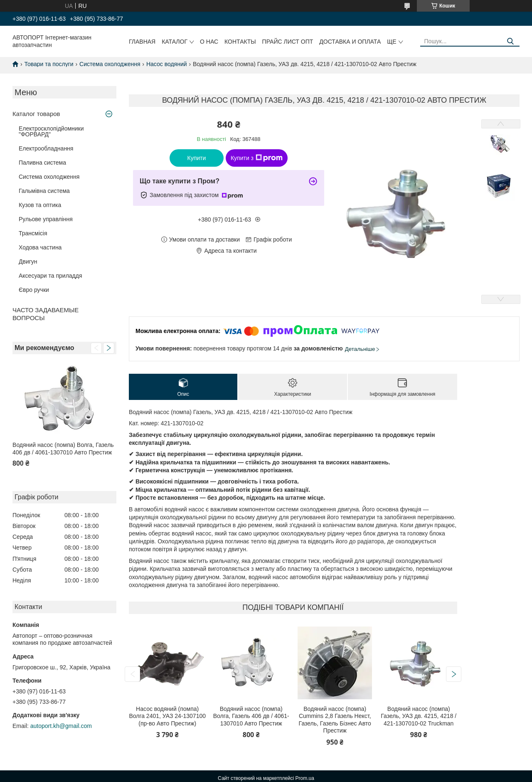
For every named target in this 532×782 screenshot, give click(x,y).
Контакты (240, 42)
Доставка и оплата (350, 42)
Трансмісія (33, 233)
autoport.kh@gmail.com (61, 726)
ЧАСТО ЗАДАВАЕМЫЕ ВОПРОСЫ (46, 314)
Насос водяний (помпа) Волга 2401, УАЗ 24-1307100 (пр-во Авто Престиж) (167, 716)
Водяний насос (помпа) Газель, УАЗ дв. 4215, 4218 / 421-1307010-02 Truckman (419, 716)
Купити (197, 158)
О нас (209, 42)
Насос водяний (167, 64)
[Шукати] (510, 41)
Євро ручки (34, 290)
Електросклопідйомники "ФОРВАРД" (51, 131)
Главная (142, 42)
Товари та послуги (49, 64)
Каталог (175, 42)
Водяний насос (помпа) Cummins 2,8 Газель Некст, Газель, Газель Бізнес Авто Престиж (335, 720)
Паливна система (42, 163)
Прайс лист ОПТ (288, 42)
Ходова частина (40, 247)
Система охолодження (110, 64)
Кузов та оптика (40, 205)
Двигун (28, 261)
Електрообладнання (46, 148)
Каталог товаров (36, 114)
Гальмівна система (44, 191)
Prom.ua (305, 778)
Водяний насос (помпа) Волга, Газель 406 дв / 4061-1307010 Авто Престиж (63, 449)
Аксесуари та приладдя (50, 276)
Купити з (257, 158)
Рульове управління (46, 219)
